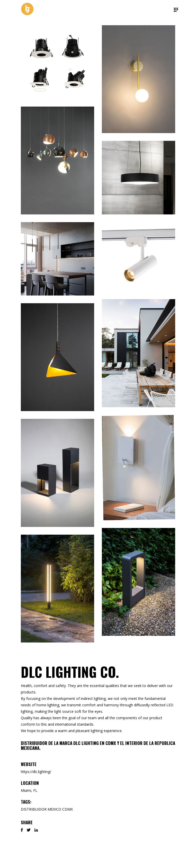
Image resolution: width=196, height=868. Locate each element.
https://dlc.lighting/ (36, 772)
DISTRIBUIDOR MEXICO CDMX (47, 809)
